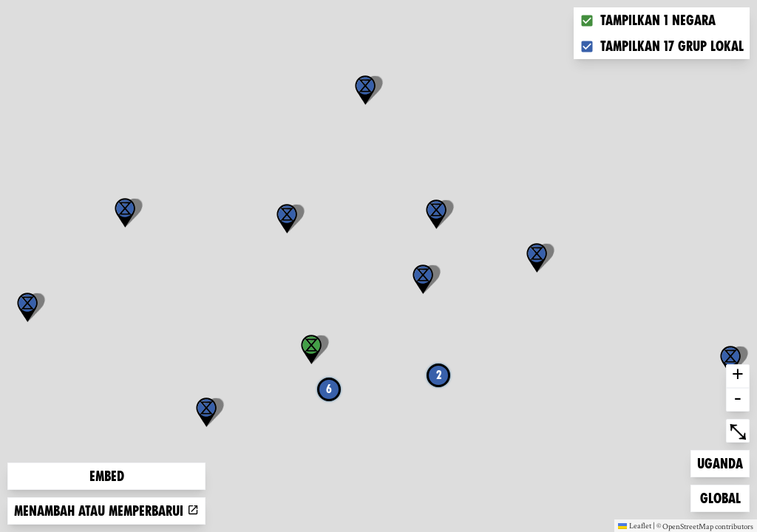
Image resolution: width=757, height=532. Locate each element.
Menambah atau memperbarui (106, 511)
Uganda (721, 462)
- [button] (738, 400)
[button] (730, 361)
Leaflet (635, 525)
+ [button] (738, 376)
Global (724, 497)
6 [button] (329, 389)
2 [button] (439, 375)
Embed (107, 476)
